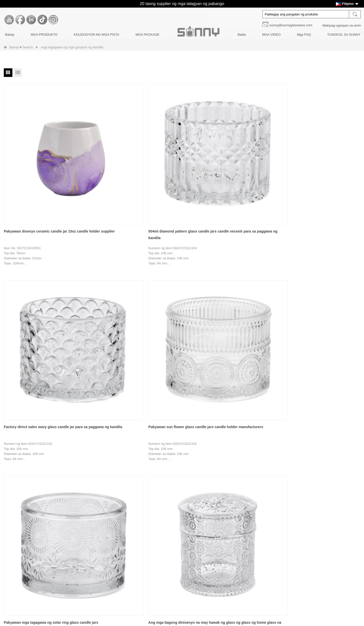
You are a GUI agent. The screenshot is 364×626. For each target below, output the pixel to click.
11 (109, 471)
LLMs (34, 600)
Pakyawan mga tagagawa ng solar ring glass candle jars (325, 162)
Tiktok (247, 555)
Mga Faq (37, 565)
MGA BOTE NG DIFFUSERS (157, 531)
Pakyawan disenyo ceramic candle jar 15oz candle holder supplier (36, 162)
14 (139, 471)
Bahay (10, 35)
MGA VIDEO (271, 35)
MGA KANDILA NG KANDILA (157, 522)
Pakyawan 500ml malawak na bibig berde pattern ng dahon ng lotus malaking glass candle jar (250, 286)
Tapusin (202, 471)
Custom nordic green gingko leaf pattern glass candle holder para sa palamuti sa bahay (106, 409)
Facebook (247, 534)
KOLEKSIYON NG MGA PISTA (97, 35)
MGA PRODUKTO (44, 35)
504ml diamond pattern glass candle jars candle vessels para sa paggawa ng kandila (110, 163)
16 (159, 471)
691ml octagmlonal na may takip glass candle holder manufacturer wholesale (325, 285)
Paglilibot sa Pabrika (45, 531)
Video (35, 583)
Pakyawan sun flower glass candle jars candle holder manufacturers (253, 162)
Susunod (184, 471)
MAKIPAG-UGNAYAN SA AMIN (53, 574)
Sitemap (36, 591)
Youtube (247, 523)
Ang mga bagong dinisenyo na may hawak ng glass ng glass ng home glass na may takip (34, 286)
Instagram (247, 566)
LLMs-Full (38, 608)
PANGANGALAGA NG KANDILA (160, 557)
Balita (242, 35)
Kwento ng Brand (43, 522)
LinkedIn (247, 545)
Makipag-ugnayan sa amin (342, 25)
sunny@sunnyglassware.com (291, 25)
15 (149, 471)
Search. (28, 47)
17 (169, 471)
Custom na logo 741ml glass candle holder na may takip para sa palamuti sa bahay (110, 286)
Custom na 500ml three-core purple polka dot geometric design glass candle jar (178, 286)
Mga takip (143, 540)
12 (119, 471)
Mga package (146, 548)
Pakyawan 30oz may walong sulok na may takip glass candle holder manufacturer (35, 409)
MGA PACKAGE (147, 35)
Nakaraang (93, 471)
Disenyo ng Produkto (46, 548)
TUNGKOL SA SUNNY (344, 35)
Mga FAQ (304, 35)
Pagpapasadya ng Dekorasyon (53, 540)
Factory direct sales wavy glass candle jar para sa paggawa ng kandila (181, 162)
